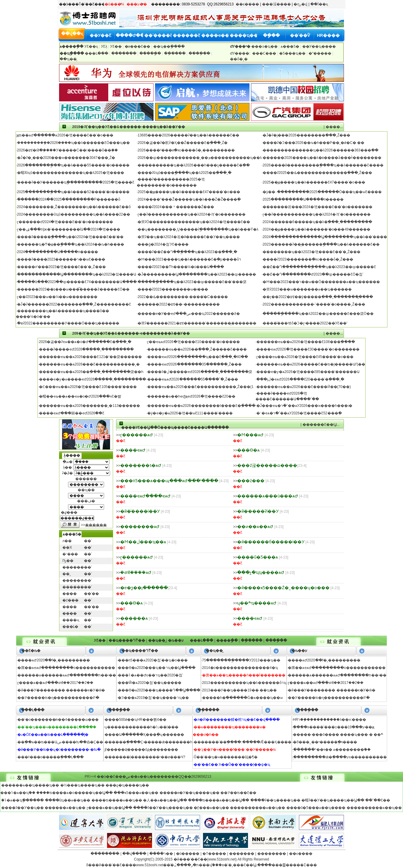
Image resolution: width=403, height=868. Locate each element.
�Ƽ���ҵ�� (293, 53)
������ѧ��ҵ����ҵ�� (30, 785)
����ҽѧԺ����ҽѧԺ (145, 496)
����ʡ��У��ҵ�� (22, 808)
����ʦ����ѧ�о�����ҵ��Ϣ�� (75, 793)
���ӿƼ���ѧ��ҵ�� (136, 793)
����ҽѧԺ (133, 450)
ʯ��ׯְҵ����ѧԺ (257, 603)
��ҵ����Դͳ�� (127, 640)
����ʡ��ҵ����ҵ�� (275, 800)
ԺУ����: (240, 53)
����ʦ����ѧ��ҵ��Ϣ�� (219, 800)
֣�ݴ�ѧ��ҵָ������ (22, 800)
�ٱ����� (214, 854)
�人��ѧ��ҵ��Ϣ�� (165, 800)
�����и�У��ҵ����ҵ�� (190, 793)
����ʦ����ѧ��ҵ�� (117, 800)
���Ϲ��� (265, 53)
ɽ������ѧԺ (137, 435)
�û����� (188, 854)
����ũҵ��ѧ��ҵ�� (68, 800)
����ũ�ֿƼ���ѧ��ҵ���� (316, 808)
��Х (67, 547)
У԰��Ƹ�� (116, 46)
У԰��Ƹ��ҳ (91, 46)
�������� (105, 854)
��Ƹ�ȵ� (31, 651)
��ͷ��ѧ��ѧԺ (255, 526)
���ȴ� (70, 627)
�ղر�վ (300, 4)
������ (73, 567)
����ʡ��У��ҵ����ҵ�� (163, 808)
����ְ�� (200, 53)
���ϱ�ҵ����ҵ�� (127, 785)
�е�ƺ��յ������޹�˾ (144, 588)
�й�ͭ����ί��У (140, 511)
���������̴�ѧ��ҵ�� (258, 808)
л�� (67, 541)
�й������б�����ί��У (271, 542)
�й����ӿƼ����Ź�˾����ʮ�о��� (283, 588)
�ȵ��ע (176, 640)
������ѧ (134, 618)
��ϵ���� (247, 4)
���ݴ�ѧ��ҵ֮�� (18, 793)
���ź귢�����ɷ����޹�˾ (267, 465)
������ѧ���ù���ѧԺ (268, 496)
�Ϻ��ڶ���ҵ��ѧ (143, 542)
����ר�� (161, 854)
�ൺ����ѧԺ (136, 572)
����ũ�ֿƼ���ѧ (258, 557)
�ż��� (70, 600)
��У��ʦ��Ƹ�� (238, 793)
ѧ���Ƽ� (290, 46)
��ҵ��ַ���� (169, 46)
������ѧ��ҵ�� (65, 808)
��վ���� (134, 854)
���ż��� (251, 481)
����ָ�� (151, 53)
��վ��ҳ (72, 34)
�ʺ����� (320, 53)
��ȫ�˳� (239, 59)
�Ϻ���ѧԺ (250, 435)
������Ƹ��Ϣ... (321, 425)
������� (124, 53)
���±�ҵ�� (265, 46)
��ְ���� (175, 53)
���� (70, 594)
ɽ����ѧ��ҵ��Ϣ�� (109, 808)
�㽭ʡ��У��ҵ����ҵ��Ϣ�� (333, 800)
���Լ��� (97, 53)
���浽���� (276, 4)
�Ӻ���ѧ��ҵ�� (211, 808)
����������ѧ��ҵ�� (374, 808)
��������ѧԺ (140, 526)
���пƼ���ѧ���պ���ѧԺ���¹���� (169, 481)
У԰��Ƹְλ (105, 46)
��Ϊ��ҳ (319, 4)
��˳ (67, 574)
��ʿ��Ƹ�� (378, 800)
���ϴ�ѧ (248, 450)
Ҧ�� (68, 561)
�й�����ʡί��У (258, 511)
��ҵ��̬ (68, 59)
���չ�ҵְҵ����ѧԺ (261, 572)
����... (334, 127)
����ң (71, 620)
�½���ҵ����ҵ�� (82, 785)
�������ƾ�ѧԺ (141, 465)
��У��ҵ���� (319, 46)
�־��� (70, 554)
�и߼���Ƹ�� (138, 46)
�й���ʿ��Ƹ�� (190, 859)
